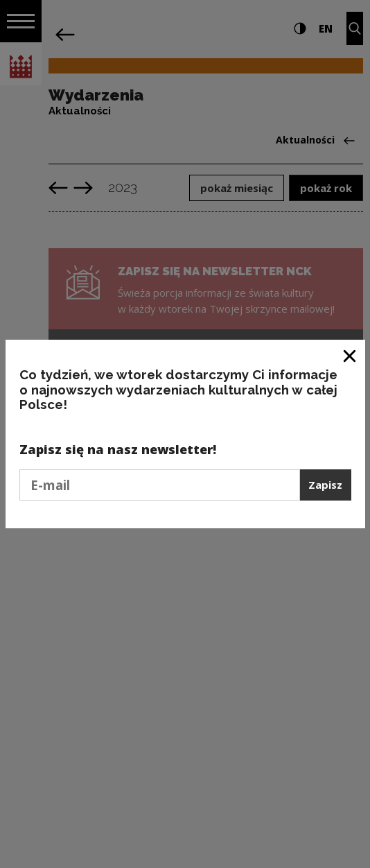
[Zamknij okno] (350, 355)
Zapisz (325, 485)
